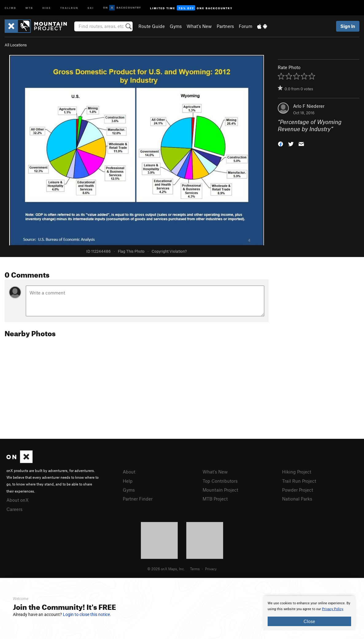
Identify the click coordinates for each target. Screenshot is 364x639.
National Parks (297, 499)
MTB (29, 8)
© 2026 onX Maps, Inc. (166, 569)
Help (128, 481)
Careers (14, 509)
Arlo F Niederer (309, 106)
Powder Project (298, 490)
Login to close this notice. (87, 614)
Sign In (348, 26)
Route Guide (152, 26)
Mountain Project (220, 490)
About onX (17, 500)
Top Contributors (220, 481)
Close (309, 621)
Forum (246, 26)
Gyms (176, 26)
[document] (309, 613)
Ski (91, 8)
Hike (47, 8)
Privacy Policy (333, 609)
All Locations (16, 45)
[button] (281, 143)
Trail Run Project (299, 481)
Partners (225, 26)
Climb (10, 8)
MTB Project (215, 499)
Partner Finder (138, 499)
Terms (195, 569)
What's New (199, 26)
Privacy (211, 569)
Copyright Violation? (169, 251)
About (129, 472)
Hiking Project (297, 472)
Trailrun (69, 8)
